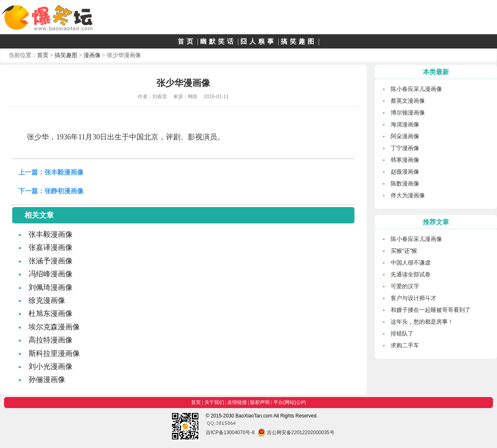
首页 (187, 41)
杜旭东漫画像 (51, 313)
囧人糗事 (258, 41)
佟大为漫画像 (408, 195)
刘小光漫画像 (51, 366)
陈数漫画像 (405, 183)
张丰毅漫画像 (64, 172)
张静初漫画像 (64, 191)
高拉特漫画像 (51, 340)
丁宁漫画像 (405, 148)
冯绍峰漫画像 (51, 274)
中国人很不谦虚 (411, 263)
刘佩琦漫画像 (51, 287)
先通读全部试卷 (411, 274)
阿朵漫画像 (405, 136)
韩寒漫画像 (405, 160)
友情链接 (237, 402)
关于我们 (214, 402)
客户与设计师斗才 (413, 298)
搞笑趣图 (299, 41)
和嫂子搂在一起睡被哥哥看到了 (431, 310)
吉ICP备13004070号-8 (230, 433)
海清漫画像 (405, 124)
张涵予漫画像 (51, 261)
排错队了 (402, 333)
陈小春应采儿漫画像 (416, 89)
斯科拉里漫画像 (54, 353)
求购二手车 (405, 345)
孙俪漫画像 (47, 380)
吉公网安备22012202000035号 (296, 433)
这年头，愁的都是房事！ (422, 322)
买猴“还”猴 (404, 251)
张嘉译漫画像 (51, 247)
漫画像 (92, 55)
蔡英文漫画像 (408, 101)
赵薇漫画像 (405, 172)
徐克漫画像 (47, 300)
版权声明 (260, 402)
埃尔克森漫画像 (54, 327)
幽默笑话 (218, 41)
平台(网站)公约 (290, 402)
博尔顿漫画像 (408, 113)
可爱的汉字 (405, 286)
